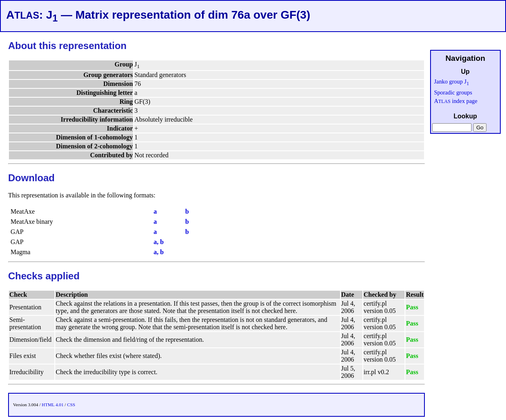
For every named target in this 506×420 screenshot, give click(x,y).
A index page (456, 101)
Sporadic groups (453, 92)
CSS (71, 405)
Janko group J (452, 81)
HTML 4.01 (53, 405)
